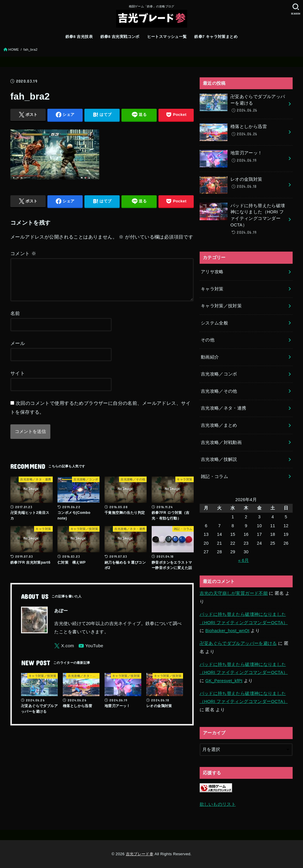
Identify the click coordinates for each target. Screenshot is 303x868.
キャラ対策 (212, 289)
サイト (18, 380)
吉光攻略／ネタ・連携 (224, 408)
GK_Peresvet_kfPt (224, 681)
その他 (208, 340)
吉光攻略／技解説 (219, 459)
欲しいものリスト (218, 804)
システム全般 (214, 323)
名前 (15, 320)
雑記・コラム (214, 477)
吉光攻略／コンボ (219, 374)
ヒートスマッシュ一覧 (167, 37)
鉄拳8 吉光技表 (79, 37)
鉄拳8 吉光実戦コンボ (120, 37)
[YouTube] (91, 653)
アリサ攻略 (212, 272)
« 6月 (243, 560)
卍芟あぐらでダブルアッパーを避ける (238, 643)
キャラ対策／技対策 (221, 306)
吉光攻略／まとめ (219, 425)
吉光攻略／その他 (219, 391)
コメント (23, 253)
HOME (14, 49)
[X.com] (64, 653)
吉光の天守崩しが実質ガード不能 (234, 593)
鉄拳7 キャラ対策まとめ (216, 37)
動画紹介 (210, 357)
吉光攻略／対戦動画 (221, 442)
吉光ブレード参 (140, 854)
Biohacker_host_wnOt (227, 631)
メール (18, 350)
